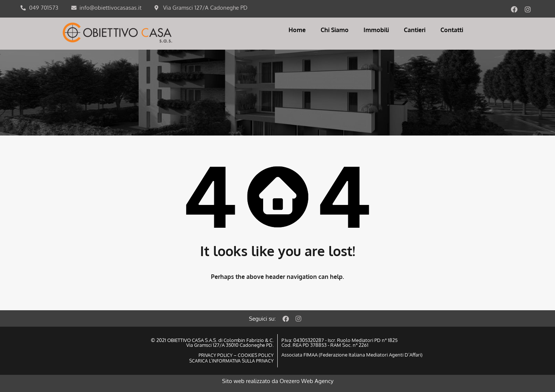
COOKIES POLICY (255, 355)
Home (297, 30)
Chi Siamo (335, 30)
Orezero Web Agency (306, 381)
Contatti (452, 30)
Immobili (376, 30)
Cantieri (415, 30)
